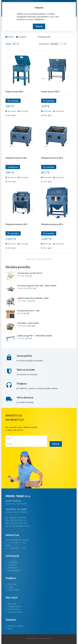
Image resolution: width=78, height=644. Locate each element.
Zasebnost (39, 19)
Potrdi (39, 26)
